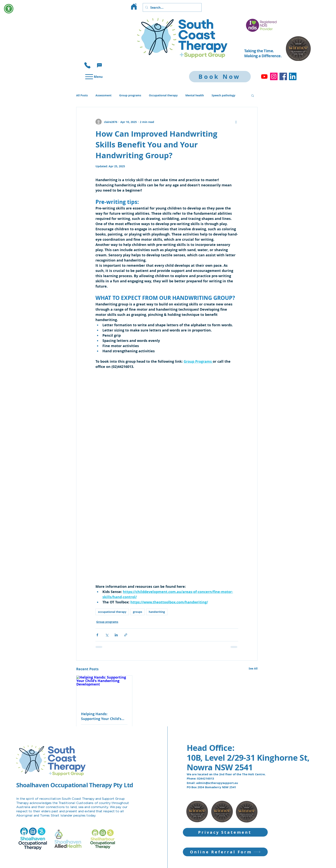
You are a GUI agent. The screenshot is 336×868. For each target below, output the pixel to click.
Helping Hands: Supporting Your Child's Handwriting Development (104, 716)
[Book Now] (220, 77)
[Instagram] (274, 76)
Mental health (195, 95)
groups (138, 612)
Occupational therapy (163, 95)
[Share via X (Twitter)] (107, 635)
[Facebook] (283, 76)
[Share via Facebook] (97, 635)
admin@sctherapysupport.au (217, 783)
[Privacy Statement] (225, 832)
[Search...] (172, 7)
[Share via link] (126, 635)
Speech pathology (223, 95)
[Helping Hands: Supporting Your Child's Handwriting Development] (104, 691)
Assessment (103, 95)
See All (253, 668)
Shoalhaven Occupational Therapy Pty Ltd (75, 785)
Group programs (130, 95)
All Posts (82, 95)
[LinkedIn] (293, 76)
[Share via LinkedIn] (116, 635)
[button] (99, 65)
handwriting (157, 612)
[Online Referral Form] (225, 852)
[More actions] (236, 122)
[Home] (134, 6)
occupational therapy (112, 612)
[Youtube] (264, 76)
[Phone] (87, 65)
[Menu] (93, 77)
